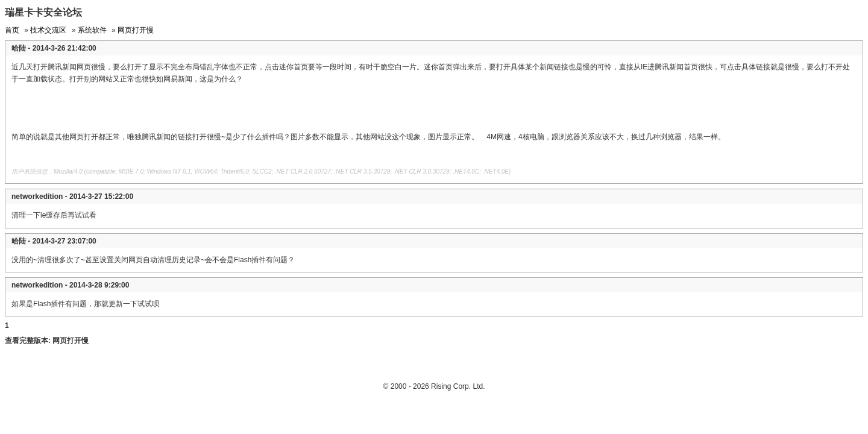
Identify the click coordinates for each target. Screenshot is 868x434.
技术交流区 (48, 30)
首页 (12, 30)
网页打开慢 (136, 30)
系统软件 (92, 30)
